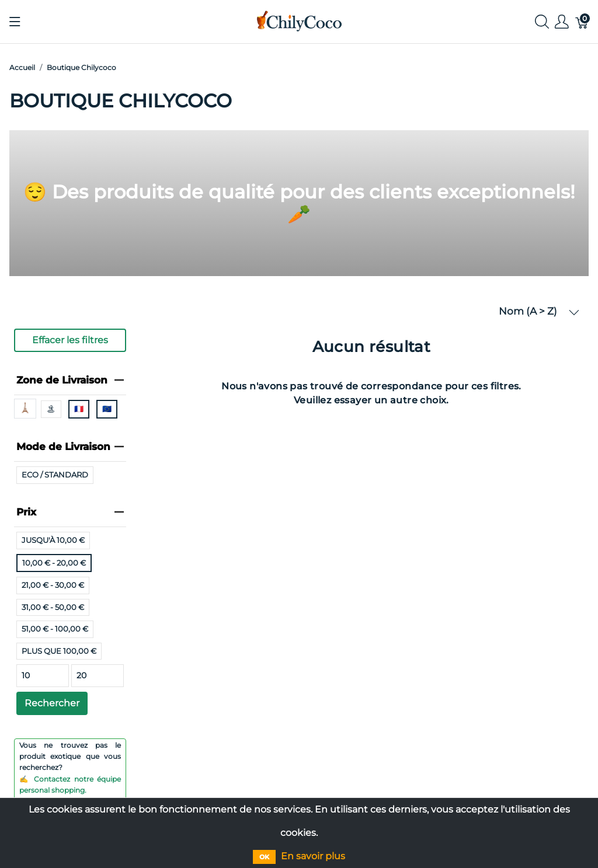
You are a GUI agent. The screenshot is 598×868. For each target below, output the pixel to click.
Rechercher (52, 703)
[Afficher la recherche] (542, 22)
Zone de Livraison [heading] (70, 380)
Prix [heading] (70, 512)
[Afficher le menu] (15, 22)
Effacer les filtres (70, 340)
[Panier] (582, 22)
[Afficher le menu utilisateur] (562, 22)
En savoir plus (313, 856)
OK (264, 857)
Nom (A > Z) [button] (539, 311)
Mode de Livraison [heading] (70, 447)
